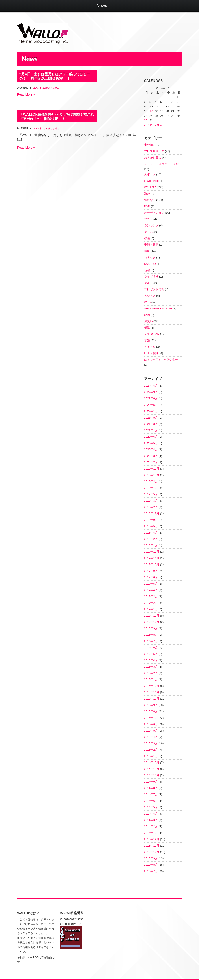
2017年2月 (151, 603)
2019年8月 (151, 481)
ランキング (151, 225)
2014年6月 (151, 801)
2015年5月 (151, 731)
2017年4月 (151, 590)
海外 (147, 194)
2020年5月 (151, 443)
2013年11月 (152, 846)
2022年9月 (151, 392)
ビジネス (150, 296)
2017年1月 (151, 609)
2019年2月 (151, 507)
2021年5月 (151, 418)
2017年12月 (152, 552)
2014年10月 (152, 775)
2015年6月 (151, 724)
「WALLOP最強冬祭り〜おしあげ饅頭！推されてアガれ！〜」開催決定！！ (57, 116)
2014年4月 (151, 814)
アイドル (150, 347)
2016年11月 (152, 616)
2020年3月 (151, 456)
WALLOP (150, 187)
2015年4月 (151, 737)
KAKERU (150, 264)
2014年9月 (151, 782)
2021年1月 (151, 430)
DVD (147, 206)
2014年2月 (151, 826)
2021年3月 (151, 424)
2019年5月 (151, 494)
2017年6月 (151, 577)
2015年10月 (152, 699)
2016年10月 (152, 622)
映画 (147, 315)
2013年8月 (151, 865)
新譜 (147, 270)
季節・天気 (151, 245)
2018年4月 (151, 533)
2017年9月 (151, 571)
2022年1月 (151, 411)
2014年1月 (151, 833)
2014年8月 (151, 788)
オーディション (154, 213)
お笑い (148, 321)
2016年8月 (151, 635)
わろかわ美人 (153, 158)
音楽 (147, 340)
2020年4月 (151, 449)
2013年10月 (152, 852)
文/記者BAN (152, 334)
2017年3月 (151, 596)
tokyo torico (151, 181)
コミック (150, 257)
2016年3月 (151, 667)
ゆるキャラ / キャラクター (161, 360)
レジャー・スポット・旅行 (161, 164)
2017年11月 (152, 558)
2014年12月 (152, 762)
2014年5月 (151, 807)
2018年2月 (151, 539)
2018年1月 (151, 545)
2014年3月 (151, 820)
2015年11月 (152, 692)
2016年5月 (151, 654)
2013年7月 (151, 871)
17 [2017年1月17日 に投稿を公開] (151, 111)
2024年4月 (151, 386)
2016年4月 (151, 660)
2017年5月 (151, 584)
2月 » (158, 125)
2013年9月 (151, 858)
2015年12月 (152, 686)
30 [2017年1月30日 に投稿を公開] (146, 120)
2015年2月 (151, 750)
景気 (147, 328)
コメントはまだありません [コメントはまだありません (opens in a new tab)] (46, 88)
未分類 (148, 145)
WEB (147, 302)
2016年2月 (151, 673)
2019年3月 (151, 501)
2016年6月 (151, 647)
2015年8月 (151, 711)
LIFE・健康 (151, 353)
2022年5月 (151, 405)
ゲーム (148, 232)
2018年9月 (151, 520)
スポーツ (150, 174)
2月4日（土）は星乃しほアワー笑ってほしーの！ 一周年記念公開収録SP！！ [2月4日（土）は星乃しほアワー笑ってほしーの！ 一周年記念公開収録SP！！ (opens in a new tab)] (55, 76)
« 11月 (148, 125)
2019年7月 (151, 488)
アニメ (148, 219)
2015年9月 (151, 705)
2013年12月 (152, 839)
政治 (147, 238)
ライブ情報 (151, 277)
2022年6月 (151, 398)
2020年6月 (151, 437)
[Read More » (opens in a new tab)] (26, 94)
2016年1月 (151, 679)
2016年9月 (151, 628)
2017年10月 (152, 564)
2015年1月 (151, 756)
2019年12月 (152, 469)
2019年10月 (152, 475)
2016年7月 (151, 641)
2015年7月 (151, 718)
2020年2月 (151, 462)
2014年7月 (151, 794)
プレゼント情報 (154, 289)
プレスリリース (154, 151)
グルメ (148, 283)
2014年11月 (152, 769)
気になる (150, 200)
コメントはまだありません (46, 128)
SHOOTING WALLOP (158, 308)
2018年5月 (151, 526)
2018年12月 (152, 513)
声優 (147, 251)
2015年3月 (151, 743)
